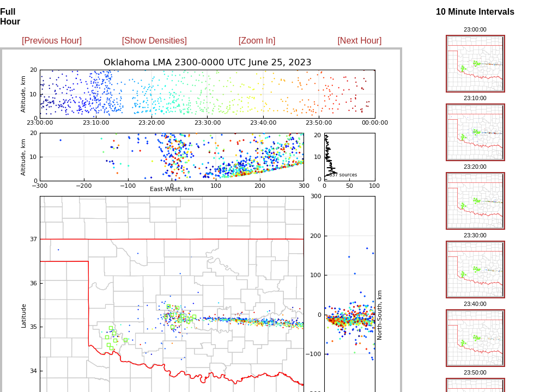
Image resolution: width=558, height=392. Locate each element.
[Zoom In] (257, 41)
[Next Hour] (359, 41)
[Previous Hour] (52, 41)
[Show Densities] (154, 41)
